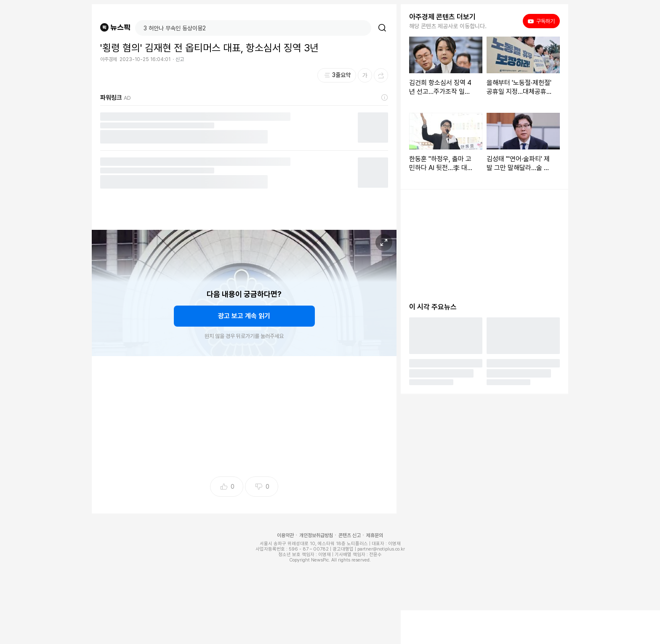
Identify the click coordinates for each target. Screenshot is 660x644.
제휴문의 (375, 535)
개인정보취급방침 (316, 535)
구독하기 (541, 21)
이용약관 (285, 535)
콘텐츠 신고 (350, 535)
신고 (180, 59)
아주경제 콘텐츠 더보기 (442, 17)
